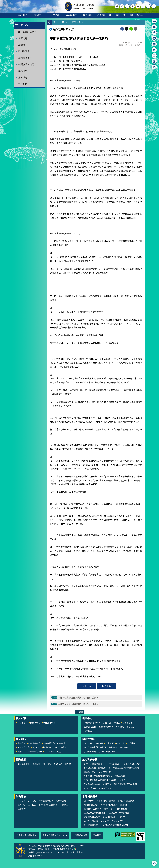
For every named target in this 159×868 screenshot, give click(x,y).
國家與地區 (71, 15)
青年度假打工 (123, 809)
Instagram (154, 44)
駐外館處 (113, 748)
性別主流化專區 (112, 764)
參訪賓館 (22, 809)
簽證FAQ (32, 805)
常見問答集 (61, 801)
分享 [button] (148, 6)
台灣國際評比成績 (53, 752)
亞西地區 (99, 744)
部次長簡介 (23, 723)
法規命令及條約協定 (131, 764)
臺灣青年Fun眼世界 (93, 809)
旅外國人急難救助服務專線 (154, 21)
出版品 (122, 780)
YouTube (154, 61)
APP (154, 55)
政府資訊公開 (104, 15)
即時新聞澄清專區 (27, 32)
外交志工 (105, 821)
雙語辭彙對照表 (46, 801)
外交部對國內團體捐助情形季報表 (124, 768)
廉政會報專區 (121, 776)
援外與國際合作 (50, 748)
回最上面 (107, 686)
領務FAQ (21, 805)
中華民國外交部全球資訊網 (79, 6)
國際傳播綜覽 (24, 764)
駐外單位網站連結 (107, 752)
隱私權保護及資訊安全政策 (55, 835)
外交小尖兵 (109, 809)
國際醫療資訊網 (91, 805)
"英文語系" (127, 6)
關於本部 (22, 15)
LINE (154, 38)
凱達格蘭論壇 (109, 817)
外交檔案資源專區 (92, 825)
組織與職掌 (35, 723)
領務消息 (23, 71)
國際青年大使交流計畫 (119, 813)
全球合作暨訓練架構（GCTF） (117, 825)
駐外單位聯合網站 (92, 817)
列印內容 (140, 29)
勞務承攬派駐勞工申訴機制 (126, 784)
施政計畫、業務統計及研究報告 (98, 776)
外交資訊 (55, 15)
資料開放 (107, 784)
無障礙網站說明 (80, 835)
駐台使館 (124, 748)
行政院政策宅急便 (92, 784)
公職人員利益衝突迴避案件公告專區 (100, 780)
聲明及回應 (24, 51)
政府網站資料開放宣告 (27, 835)
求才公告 (23, 84)
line (131, 29)
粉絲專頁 (154, 33)
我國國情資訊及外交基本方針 (56, 744)
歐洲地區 (120, 744)
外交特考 (122, 817)
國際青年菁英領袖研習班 (95, 813)
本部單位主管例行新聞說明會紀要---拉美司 (78, 698)
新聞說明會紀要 (26, 64)
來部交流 (32, 801)
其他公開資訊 (105, 789)
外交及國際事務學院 (106, 801)
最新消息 (23, 38)
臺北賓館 (124, 805)
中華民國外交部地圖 (75, 849)
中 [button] (138, 6)
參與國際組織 (24, 748)
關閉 (81, 712)
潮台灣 (68, 764)
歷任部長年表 (49, 723)
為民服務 (120, 15)
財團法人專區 (90, 772)
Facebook (122, 29)
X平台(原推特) (154, 50)
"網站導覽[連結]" (122, 6)
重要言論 (22, 744)
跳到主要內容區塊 (1, 1)
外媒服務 (58, 764)
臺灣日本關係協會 (126, 801)
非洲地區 (110, 744)
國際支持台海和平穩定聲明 (30, 752)
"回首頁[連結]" (117, 6)
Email (136, 29)
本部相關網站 (137, 15)
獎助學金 (64, 748)
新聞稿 (22, 45)
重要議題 (23, 78)
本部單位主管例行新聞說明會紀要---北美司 (78, 704)
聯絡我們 (97, 835)
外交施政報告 (34, 744)
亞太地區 (88, 744)
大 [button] (133, 6)
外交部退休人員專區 (48, 805)
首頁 (55, 22)
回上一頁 (87, 686)
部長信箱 (154, 27)
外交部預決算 (105, 772)
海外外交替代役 (119, 821)
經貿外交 (36, 748)
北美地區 (131, 744)
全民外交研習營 (91, 821)
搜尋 (154, 6)
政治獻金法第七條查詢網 (95, 768)
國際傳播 (88, 15)
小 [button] (143, 6)
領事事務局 (89, 801)
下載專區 (64, 805)
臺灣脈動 (36, 764)
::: (15, 23)
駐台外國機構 (90, 752)
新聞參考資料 (25, 58)
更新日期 (32, 856)
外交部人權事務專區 (93, 764)
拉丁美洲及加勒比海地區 (95, 748)
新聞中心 (39, 15)
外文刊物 (47, 764)
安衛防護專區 (90, 789)
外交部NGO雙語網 (109, 805)
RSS (154, 67)
